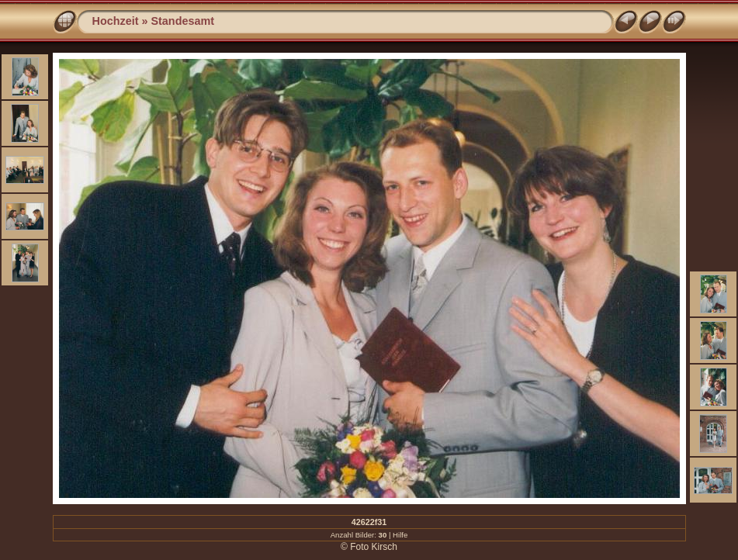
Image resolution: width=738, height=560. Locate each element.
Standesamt (182, 21)
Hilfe (400, 535)
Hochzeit (116, 21)
